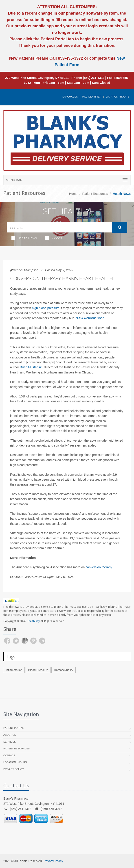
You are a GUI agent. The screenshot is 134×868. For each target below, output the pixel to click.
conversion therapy (99, 567)
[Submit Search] (120, 227)
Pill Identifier (92, 97)
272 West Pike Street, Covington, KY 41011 (37, 78)
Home (73, 194)
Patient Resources (95, 194)
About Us (10, 735)
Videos (54, 238)
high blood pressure (46, 308)
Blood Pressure (38, 670)
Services (10, 742)
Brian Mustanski (31, 367)
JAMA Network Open (90, 318)
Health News (24, 238)
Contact (9, 755)
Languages (70, 97)
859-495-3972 (70, 58)
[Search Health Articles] (59, 227)
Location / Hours (117, 97)
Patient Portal (14, 728)
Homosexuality (63, 670)
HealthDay (33, 621)
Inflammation (14, 670)
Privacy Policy (14, 769)
